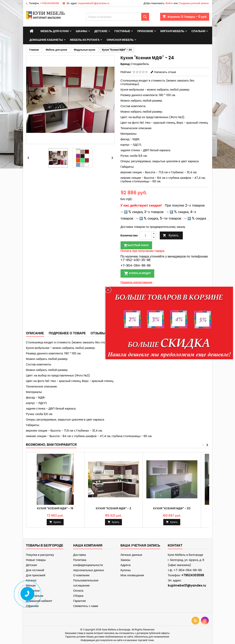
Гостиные (122, 31)
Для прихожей (36, 575)
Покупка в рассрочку (40, 555)
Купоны (126, 570)
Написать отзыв (165, 72)
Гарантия (80, 601)
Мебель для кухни (55, 31)
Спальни (198, 31)
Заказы (125, 560)
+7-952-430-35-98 (136, 260)
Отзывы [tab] (98, 333)
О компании (81, 575)
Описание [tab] (35, 333)
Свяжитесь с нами (86, 606)
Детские (101, 31)
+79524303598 (49, 3)
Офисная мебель (120, 40)
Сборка (78, 596)
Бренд (125, 64)
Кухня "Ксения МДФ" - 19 (55, 508)
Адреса (126, 565)
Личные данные (131, 555)
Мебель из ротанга (85, 40)
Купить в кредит (137, 273)
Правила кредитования (136, 282)
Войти (169, 3)
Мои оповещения (132, 575)
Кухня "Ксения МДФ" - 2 (113, 508)
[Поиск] (118, 17)
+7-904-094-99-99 (136, 265)
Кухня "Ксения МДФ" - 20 (172, 508)
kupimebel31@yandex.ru (94, 3)
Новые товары (36, 560)
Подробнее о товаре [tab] (67, 333)
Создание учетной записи (194, 3)
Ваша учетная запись (140, 545)
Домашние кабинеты (46, 40)
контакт (175, 545)
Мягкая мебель (172, 31)
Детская (32, 565)
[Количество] (146, 235)
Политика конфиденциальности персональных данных (89, 565)
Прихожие (145, 31)
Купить (171, 235)
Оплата (78, 591)
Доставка (80, 555)
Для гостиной (35, 570)
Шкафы (82, 31)
